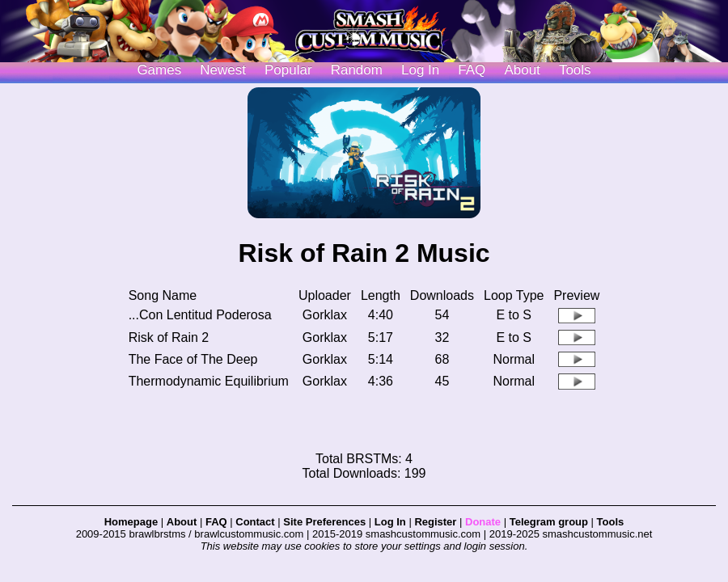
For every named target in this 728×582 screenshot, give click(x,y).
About (522, 70)
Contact (255, 522)
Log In (390, 522)
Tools (575, 70)
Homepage (131, 522)
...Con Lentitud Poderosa (200, 315)
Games (159, 70)
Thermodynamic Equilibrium (209, 381)
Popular (288, 70)
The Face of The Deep (193, 359)
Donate (483, 522)
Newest (223, 70)
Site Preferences (324, 522)
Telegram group (549, 522)
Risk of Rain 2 (169, 337)
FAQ (472, 70)
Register (435, 522)
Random (357, 70)
